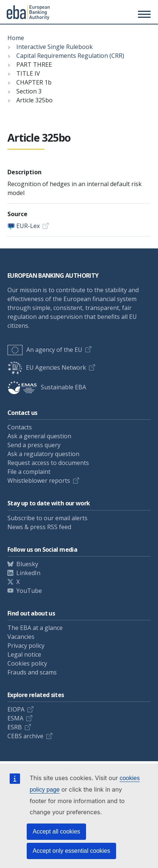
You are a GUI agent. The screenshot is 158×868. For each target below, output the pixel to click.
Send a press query (34, 445)
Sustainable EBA (47, 387)
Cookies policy (27, 663)
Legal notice (24, 654)
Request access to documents (48, 463)
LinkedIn (28, 573)
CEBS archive (25, 736)
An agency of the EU (45, 350)
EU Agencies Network (47, 367)
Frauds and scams (32, 672)
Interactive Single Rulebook (55, 47)
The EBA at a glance (35, 628)
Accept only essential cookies (71, 851)
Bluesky (27, 564)
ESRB (15, 727)
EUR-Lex (28, 226)
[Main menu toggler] (143, 14)
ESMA (15, 718)
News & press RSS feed (39, 527)
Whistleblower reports (39, 481)
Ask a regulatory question (43, 454)
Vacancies (21, 637)
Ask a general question (39, 436)
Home (16, 38)
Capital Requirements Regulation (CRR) (70, 56)
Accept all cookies (56, 831)
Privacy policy (26, 646)
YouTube (29, 591)
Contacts (20, 427)
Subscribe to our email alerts (47, 518)
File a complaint (29, 472)
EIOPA (16, 709)
